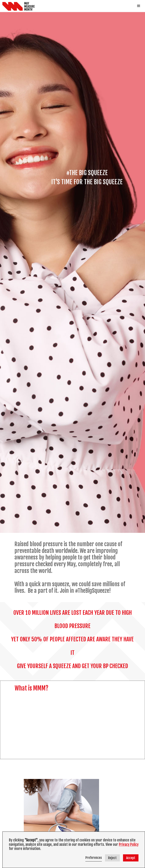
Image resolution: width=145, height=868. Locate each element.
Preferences (94, 858)
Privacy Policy (129, 844)
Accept (131, 858)
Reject (112, 858)
